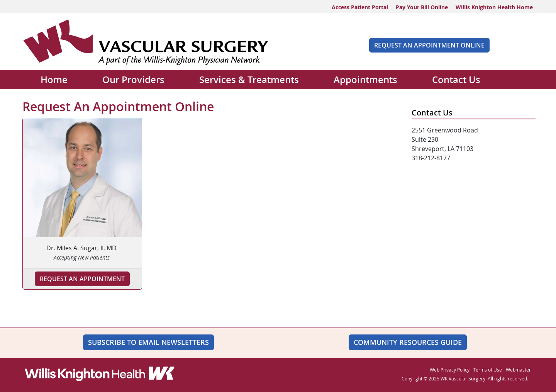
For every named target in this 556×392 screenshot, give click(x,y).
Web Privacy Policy (450, 370)
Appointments (365, 80)
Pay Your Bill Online (422, 7)
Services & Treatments (249, 80)
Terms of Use (488, 370)
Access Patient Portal (360, 7)
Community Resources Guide (408, 342)
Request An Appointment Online (429, 45)
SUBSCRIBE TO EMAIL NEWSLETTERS (148, 342)
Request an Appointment (82, 279)
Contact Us (456, 80)
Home (54, 80)
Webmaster (518, 370)
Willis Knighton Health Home (494, 7)
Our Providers (133, 80)
